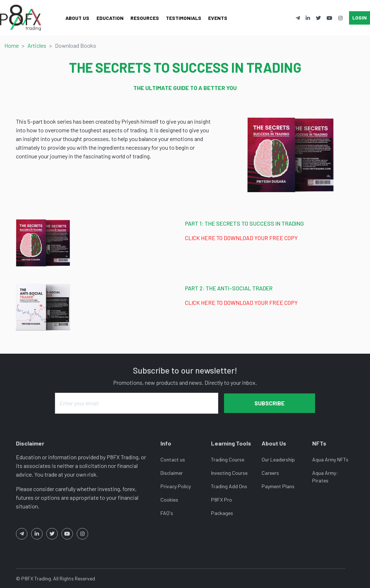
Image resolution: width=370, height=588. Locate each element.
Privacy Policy (176, 486)
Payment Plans (278, 486)
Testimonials (184, 18)
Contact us (173, 459)
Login (360, 18)
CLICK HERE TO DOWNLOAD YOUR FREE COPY (241, 238)
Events (218, 18)
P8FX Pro (221, 500)
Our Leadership (278, 459)
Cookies (169, 500)
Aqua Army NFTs (330, 459)
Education (110, 18)
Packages (222, 513)
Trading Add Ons (229, 486)
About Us (77, 18)
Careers (270, 473)
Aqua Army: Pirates (325, 477)
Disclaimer (172, 473)
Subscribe (270, 403)
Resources (145, 18)
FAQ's (167, 513)
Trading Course (228, 459)
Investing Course (229, 473)
